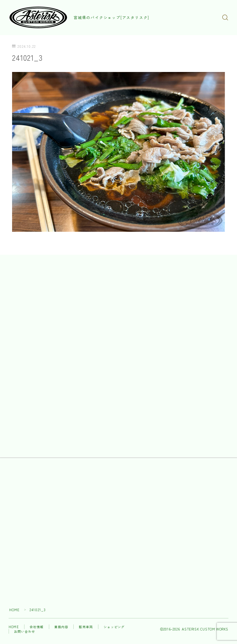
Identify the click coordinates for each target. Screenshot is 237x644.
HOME (15, 610)
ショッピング (114, 628)
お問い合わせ (25, 632)
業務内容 (61, 628)
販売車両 (86, 628)
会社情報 (37, 628)
